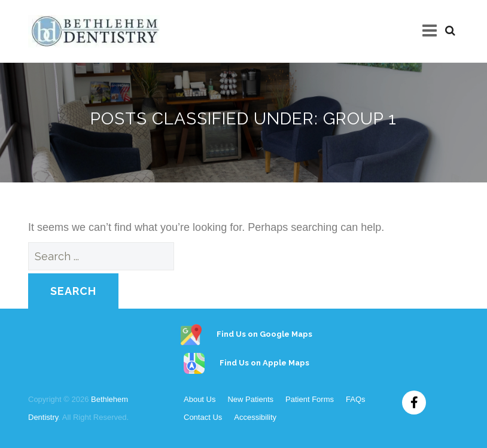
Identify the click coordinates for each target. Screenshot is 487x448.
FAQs (356, 399)
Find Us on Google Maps (244, 334)
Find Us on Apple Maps (244, 363)
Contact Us (203, 417)
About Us (200, 399)
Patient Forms (310, 399)
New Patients (250, 399)
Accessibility (255, 417)
